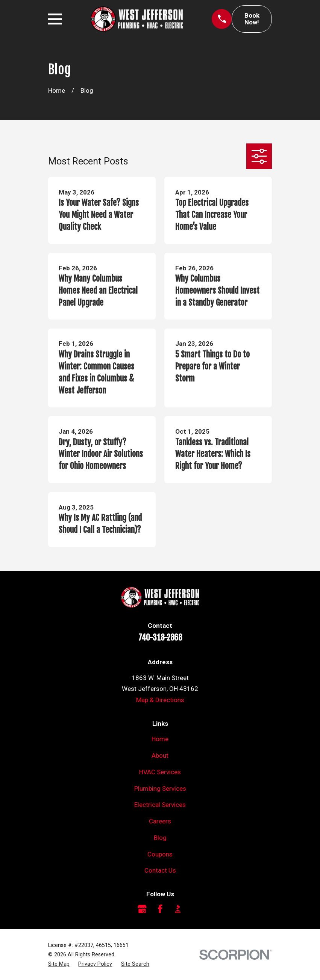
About (160, 755)
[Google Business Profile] (142, 909)
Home (160, 739)
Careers (160, 821)
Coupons (160, 854)
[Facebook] (160, 909)
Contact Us (160, 870)
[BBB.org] (178, 909)
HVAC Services (160, 772)
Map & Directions (160, 700)
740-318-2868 (160, 638)
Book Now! (252, 19)
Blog (160, 838)
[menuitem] (59, 964)
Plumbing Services (160, 789)
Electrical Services (160, 805)
